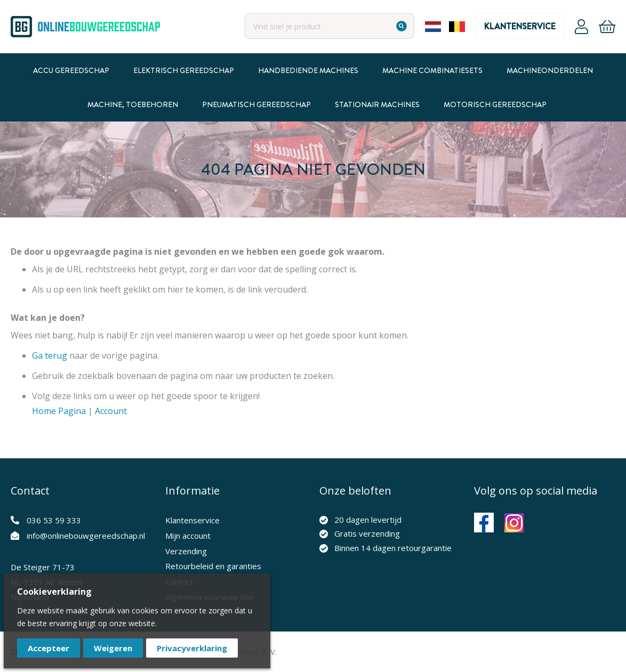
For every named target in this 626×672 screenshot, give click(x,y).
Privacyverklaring (192, 648)
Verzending (186, 551)
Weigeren (113, 648)
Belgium (457, 27)
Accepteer (49, 648)
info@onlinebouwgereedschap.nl (86, 536)
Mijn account (188, 536)
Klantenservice (520, 26)
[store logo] (85, 27)
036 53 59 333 (54, 520)
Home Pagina (59, 411)
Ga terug (50, 355)
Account (581, 27)
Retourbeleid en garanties (213, 566)
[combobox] (330, 26)
